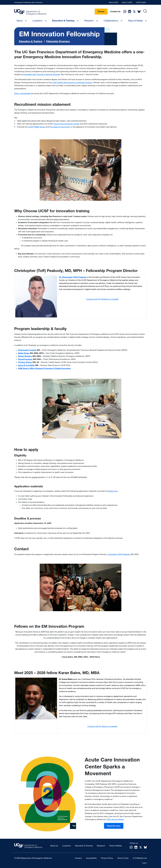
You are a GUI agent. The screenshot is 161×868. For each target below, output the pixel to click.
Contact (78, 858)
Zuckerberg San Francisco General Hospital (41, 74)
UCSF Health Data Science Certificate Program (72, 82)
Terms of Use (123, 858)
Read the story (114, 826)
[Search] (145, 11)
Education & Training (63, 21)
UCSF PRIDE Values (37, 127)
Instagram (125, 11)
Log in (144, 863)
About (20, 21)
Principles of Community (60, 127)
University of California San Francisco (28, 2)
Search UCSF (127, 2)
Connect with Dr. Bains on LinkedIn (102, 726)
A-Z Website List (140, 858)
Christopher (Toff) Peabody (118, 554)
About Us (54, 846)
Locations (37, 21)
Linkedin (130, 11)
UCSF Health (141, 2)
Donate (101, 11)
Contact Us (115, 11)
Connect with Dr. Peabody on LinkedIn (102, 299)
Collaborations (111, 21)
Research (89, 21)
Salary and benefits (22, 93)
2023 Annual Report (115, 819)
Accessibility (91, 858)
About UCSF (114, 2)
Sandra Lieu (112, 491)
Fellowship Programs (58, 41)
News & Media (135, 21)
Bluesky (139, 12)
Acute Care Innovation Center (67, 124)
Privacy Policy (107, 858)
